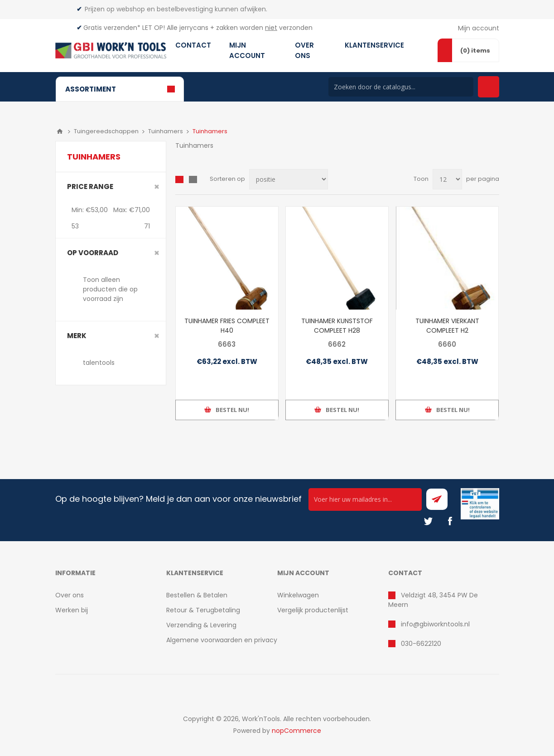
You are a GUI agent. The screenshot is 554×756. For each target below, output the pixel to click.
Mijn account (479, 28)
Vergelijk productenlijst (313, 610)
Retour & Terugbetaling (203, 610)
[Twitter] (428, 521)
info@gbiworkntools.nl (435, 624)
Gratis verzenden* (112, 28)
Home (60, 131)
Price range (90, 187)
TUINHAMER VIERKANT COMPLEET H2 (447, 326)
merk (77, 336)
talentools (99, 363)
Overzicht (179, 179)
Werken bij (72, 610)
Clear (157, 187)
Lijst (193, 179)
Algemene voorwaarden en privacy (222, 640)
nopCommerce (296, 731)
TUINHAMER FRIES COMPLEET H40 (227, 326)
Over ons (70, 595)
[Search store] (401, 87)
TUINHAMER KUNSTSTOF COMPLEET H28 (337, 326)
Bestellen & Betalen (197, 595)
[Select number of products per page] (447, 179)
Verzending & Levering (201, 625)
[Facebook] (450, 521)
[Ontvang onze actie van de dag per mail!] (365, 499)
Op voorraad (93, 253)
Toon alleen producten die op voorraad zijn (110, 289)
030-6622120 (421, 644)
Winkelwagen (298, 595)
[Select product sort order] (289, 179)
